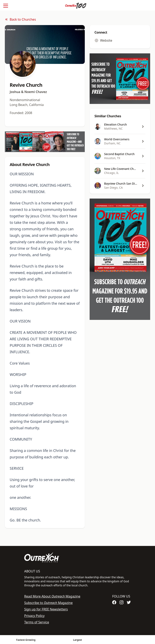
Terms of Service (37, 622)
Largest (77, 640)
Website (103, 40)
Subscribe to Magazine (48, 603)
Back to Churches (20, 19)
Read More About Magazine (52, 596)
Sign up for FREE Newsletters (46, 609)
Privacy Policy (34, 616)
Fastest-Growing (26, 640)
